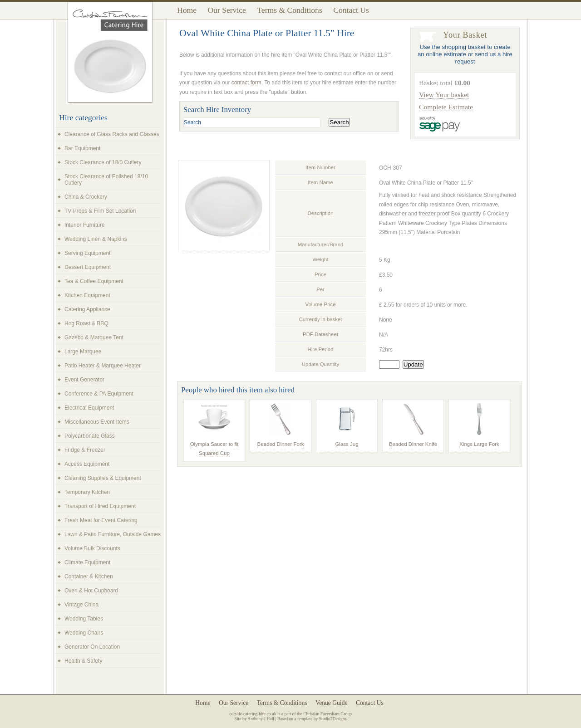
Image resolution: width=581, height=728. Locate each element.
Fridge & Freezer (85, 450)
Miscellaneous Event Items (97, 422)
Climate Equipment (87, 562)
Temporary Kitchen (87, 492)
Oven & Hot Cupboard (91, 591)
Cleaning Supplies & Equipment (103, 478)
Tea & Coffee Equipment (94, 281)
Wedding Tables (84, 619)
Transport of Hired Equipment (100, 506)
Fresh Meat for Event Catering (101, 520)
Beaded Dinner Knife (413, 444)
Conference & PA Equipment (99, 394)
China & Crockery (86, 197)
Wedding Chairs (84, 633)
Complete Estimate (446, 107)
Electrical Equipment (89, 408)
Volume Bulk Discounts (92, 548)
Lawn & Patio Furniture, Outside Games (113, 534)
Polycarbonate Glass (90, 436)
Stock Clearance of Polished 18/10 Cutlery (106, 180)
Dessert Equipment (88, 267)
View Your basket (444, 95)
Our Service (227, 10)
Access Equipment (87, 464)
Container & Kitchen (89, 577)
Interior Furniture (85, 225)
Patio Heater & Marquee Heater (103, 366)
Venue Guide (332, 703)
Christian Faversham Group (327, 714)
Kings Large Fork (479, 444)
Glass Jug (347, 444)
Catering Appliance (87, 309)
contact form (246, 83)
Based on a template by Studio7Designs (312, 719)
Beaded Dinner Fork (281, 444)
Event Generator (84, 380)
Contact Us (351, 10)
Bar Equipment (82, 148)
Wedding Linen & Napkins (96, 239)
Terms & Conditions (289, 10)
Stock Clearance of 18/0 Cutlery (103, 162)
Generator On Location (92, 647)
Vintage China (81, 605)
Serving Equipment (87, 253)
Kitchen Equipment (87, 295)
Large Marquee (83, 352)
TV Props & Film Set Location (100, 211)
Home (187, 10)
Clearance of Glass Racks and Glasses (112, 134)
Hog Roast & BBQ (86, 323)
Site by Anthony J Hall (254, 719)
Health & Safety (83, 661)
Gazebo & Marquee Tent (94, 337)
